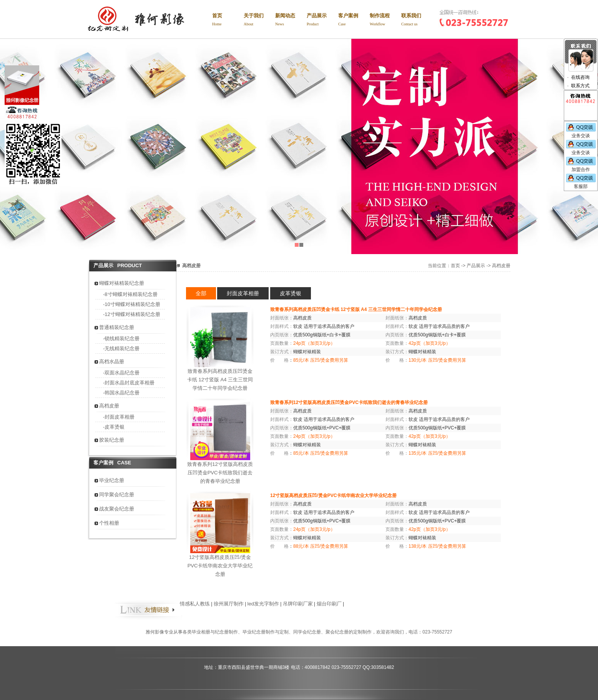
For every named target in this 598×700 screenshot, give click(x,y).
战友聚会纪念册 (117, 509)
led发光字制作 (263, 604)
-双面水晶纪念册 (121, 373)
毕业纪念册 (112, 480)
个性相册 (109, 523)
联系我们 (417, 21)
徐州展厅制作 (229, 604)
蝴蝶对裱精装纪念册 (122, 283)
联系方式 (580, 86)
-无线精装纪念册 (121, 348)
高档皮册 (109, 406)
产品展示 (322, 21)
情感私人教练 (195, 604)
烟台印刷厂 (329, 604)
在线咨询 (580, 77)
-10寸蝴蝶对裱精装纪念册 (132, 304)
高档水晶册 (112, 362)
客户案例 (354, 21)
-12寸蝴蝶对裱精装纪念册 (132, 314)
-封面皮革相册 (119, 417)
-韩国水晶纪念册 (121, 393)
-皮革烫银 (114, 427)
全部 (201, 293)
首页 (228, 21)
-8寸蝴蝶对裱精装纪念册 (130, 294)
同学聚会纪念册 (117, 495)
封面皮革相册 (243, 293)
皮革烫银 (291, 293)
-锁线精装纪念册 (121, 338)
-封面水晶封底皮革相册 (129, 383)
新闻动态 (291, 21)
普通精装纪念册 (117, 327)
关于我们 (259, 21)
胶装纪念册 (112, 440)
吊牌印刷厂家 (298, 604)
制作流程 (385, 21)
